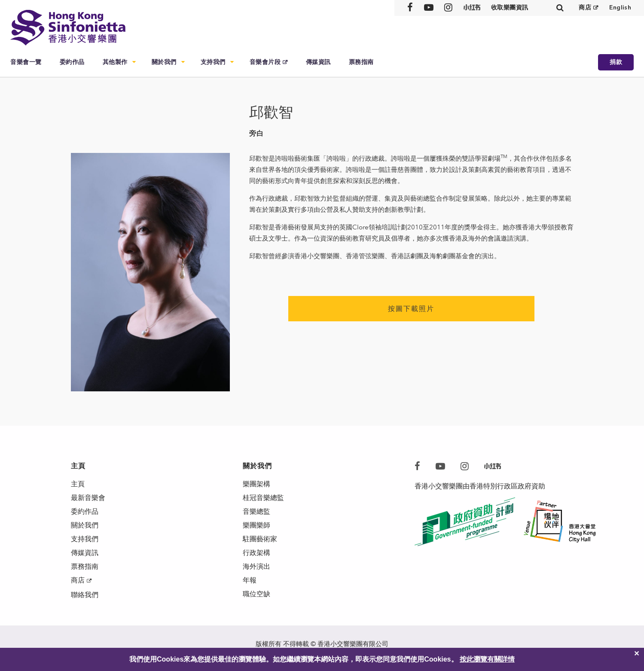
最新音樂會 (88, 498)
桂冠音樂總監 (263, 498)
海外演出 (256, 566)
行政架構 (256, 553)
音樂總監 (256, 511)
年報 (250, 580)
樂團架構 (256, 484)
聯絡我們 (85, 595)
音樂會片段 (265, 62)
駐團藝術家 (260, 539)
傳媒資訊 (318, 62)
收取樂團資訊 (510, 8)
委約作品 (72, 62)
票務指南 (361, 62)
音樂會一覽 (26, 62)
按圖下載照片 (411, 309)
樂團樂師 (256, 525)
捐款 (616, 62)
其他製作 (115, 62)
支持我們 (213, 62)
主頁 (78, 484)
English (620, 8)
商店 (585, 8)
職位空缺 (256, 594)
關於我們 (164, 62)
